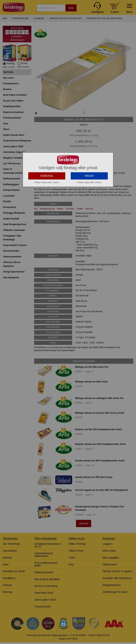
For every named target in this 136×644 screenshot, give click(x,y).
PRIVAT (89, 208)
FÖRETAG (47, 208)
